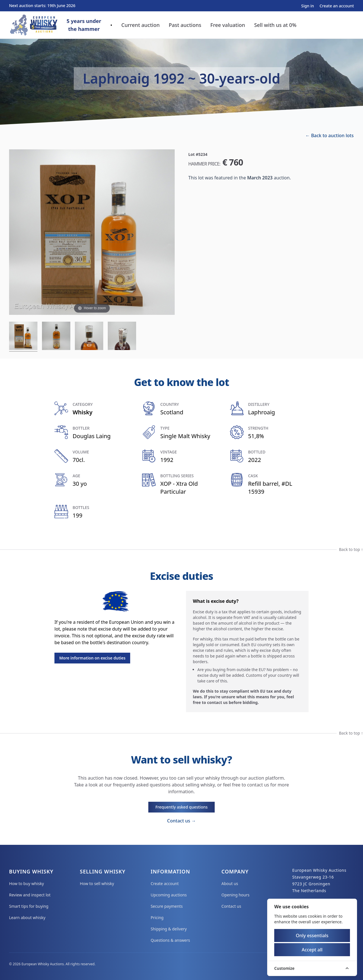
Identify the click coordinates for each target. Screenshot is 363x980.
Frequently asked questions (181, 807)
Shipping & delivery (169, 929)
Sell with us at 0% (275, 25)
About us (230, 884)
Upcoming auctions (169, 895)
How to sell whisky (97, 884)
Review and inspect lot (30, 895)
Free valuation (228, 25)
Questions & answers (170, 940)
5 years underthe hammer (84, 25)
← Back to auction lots (330, 135)
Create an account (337, 6)
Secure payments (167, 906)
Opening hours (236, 895)
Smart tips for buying (29, 906)
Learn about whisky (27, 918)
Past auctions (185, 25)
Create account (165, 884)
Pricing (157, 918)
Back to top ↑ (351, 549)
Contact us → (181, 821)
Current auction (141, 25)
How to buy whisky (27, 884)
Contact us (231, 906)
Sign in (308, 6)
